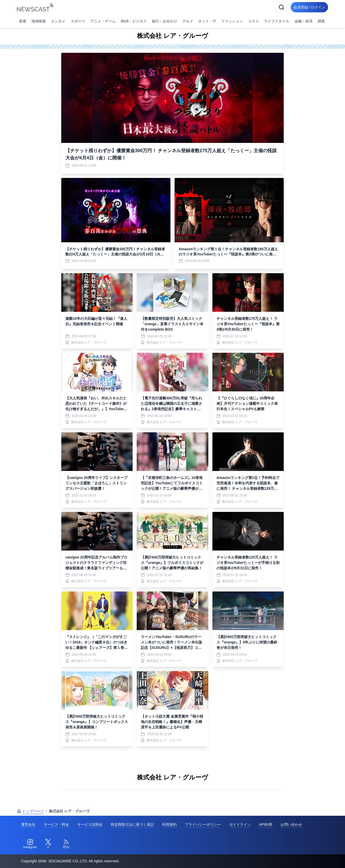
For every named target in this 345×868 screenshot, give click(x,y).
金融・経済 (304, 21)
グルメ (188, 21)
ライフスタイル (277, 21)
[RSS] (66, 844)
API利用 (266, 824)
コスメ (253, 21)
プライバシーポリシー (203, 824)
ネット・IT (207, 21)
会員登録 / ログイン (308, 7)
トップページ (30, 811)
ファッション (232, 21)
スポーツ (78, 21)
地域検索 (39, 21)
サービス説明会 (90, 824)
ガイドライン (240, 824)
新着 (23, 21)
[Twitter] (48, 844)
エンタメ (58, 21)
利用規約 (169, 824)
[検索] (279, 7)
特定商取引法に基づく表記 (132, 824)
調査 (321, 21)
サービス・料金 (56, 824)
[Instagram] (30, 844)
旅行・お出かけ (165, 21)
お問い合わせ (291, 824)
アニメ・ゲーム (103, 21)
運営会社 (28, 824)
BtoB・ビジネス (134, 21)
